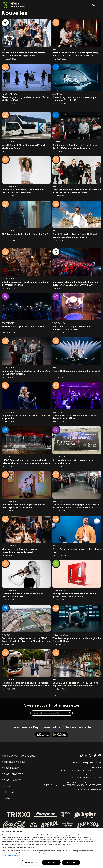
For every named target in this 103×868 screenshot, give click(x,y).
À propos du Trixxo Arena (18, 756)
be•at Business (12, 780)
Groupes (7, 786)
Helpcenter (9, 792)
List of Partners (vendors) (11, 856)
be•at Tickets (11, 768)
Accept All (71, 862)
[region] (51, 848)
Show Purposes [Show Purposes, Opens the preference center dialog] (31, 862)
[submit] (70, 713)
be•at (99, 763)
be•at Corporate (13, 774)
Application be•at (13, 762)
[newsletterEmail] (51, 713)
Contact (7, 798)
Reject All (51, 862)
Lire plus (51, 695)
